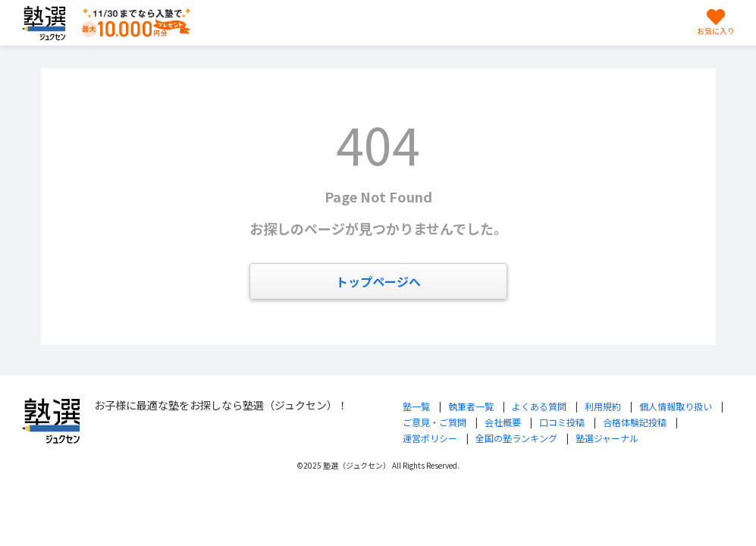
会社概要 (503, 422)
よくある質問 (539, 406)
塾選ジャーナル (607, 438)
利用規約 (603, 406)
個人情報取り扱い (676, 406)
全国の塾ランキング (516, 438)
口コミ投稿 (562, 422)
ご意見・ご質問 (434, 422)
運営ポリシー (430, 438)
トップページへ (378, 281)
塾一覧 (416, 406)
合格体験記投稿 (635, 422)
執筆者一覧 (471, 406)
